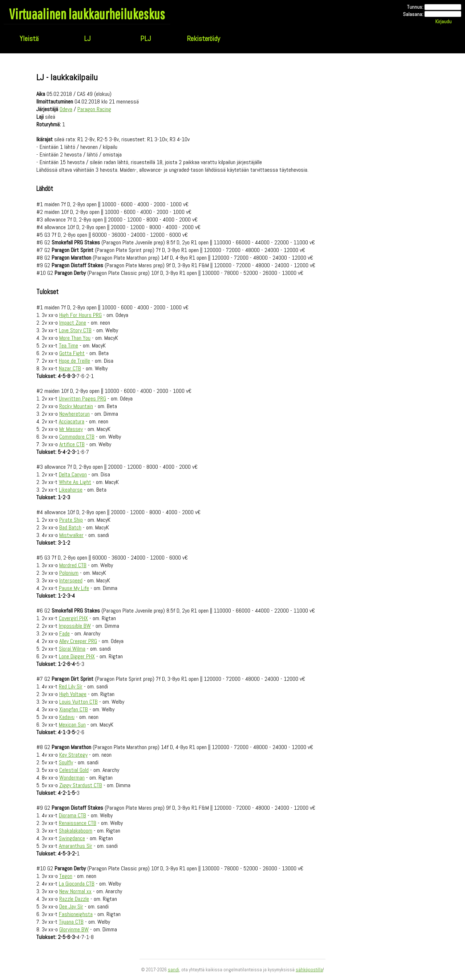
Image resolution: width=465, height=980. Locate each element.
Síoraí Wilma (72, 649)
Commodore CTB (77, 437)
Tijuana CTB (71, 922)
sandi (173, 970)
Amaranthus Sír (76, 846)
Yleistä (29, 38)
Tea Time (68, 345)
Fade (64, 633)
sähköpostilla (309, 970)
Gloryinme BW (74, 929)
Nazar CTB (70, 368)
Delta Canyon (73, 474)
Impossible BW (75, 626)
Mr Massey (71, 429)
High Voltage (73, 694)
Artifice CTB (72, 444)
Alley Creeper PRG (78, 641)
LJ (87, 38)
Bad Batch (70, 527)
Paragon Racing (94, 109)
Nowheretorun (74, 414)
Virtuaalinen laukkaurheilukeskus (87, 14)
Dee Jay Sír (71, 906)
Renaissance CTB (78, 823)
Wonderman (72, 778)
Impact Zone (73, 323)
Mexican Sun (72, 725)
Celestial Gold (74, 770)
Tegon (66, 876)
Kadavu (67, 717)
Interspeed (71, 580)
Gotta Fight (72, 353)
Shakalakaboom (76, 831)
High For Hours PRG (80, 315)
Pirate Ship (71, 520)
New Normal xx (75, 891)
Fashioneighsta (76, 914)
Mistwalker (71, 535)
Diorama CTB (72, 815)
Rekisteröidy (203, 38)
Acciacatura (72, 421)
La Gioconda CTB (77, 884)
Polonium (69, 573)
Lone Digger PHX (77, 656)
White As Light (75, 482)
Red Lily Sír (71, 686)
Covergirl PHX (73, 618)
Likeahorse (71, 490)
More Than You (75, 338)
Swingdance (72, 838)
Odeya (66, 109)
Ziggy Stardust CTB (81, 785)
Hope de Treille (74, 361)
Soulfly (66, 762)
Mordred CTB (73, 565)
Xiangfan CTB (74, 709)
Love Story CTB (75, 330)
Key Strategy (73, 755)
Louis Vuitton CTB (78, 702)
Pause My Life (74, 588)
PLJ (145, 38)
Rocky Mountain (76, 406)
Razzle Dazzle (74, 899)
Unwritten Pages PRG (82, 398)
